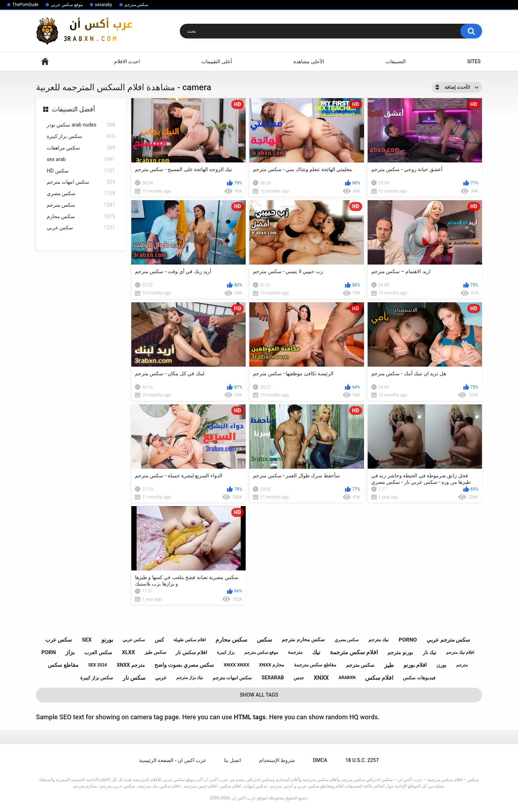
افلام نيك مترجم (460, 652)
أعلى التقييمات (217, 61)
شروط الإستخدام (277, 760)
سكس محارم (81, 217)
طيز (389, 665)
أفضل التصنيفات (73, 109)
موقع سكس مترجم (261, 652)
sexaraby (104, 5)
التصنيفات (396, 61)
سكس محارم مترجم (303, 639)
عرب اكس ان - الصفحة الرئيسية (173, 760)
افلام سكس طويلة (190, 640)
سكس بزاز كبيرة (81, 136)
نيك (316, 652)
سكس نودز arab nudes (81, 125)
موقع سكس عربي (67, 5)
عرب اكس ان (244, 798)
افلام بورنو (415, 665)
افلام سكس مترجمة (354, 652)
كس (159, 640)
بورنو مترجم (400, 652)
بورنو (107, 640)
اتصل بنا (232, 760)
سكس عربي (81, 228)
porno (408, 640)
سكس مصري (81, 194)
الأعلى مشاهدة (309, 61)
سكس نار (134, 678)
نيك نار (430, 652)
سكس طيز (155, 652)
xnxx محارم (272, 665)
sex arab (81, 159)
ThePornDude (25, 5)
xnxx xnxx (237, 665)
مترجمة (295, 652)
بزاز (70, 652)
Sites (474, 61)
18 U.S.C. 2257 (362, 760)
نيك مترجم (379, 640)
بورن (441, 665)
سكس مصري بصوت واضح (184, 665)
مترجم (462, 665)
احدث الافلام (127, 61)
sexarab (273, 678)
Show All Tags (259, 695)
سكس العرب (98, 652)
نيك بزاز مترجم (190, 678)
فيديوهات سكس (419, 678)
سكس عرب (59, 640)
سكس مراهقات (81, 148)
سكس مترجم (137, 5)
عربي (161, 678)
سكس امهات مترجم (81, 182)
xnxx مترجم (131, 665)
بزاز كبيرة (226, 652)
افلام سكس (379, 678)
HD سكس (81, 171)
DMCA (320, 760)
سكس (264, 640)
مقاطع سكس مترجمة (315, 665)
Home (45, 62)
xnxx (321, 678)
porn (49, 652)
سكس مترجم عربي (448, 640)
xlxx (129, 652)
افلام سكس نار (191, 652)
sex (87, 640)
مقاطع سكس (63, 665)
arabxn (347, 678)
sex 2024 (97, 665)
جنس (299, 678)
